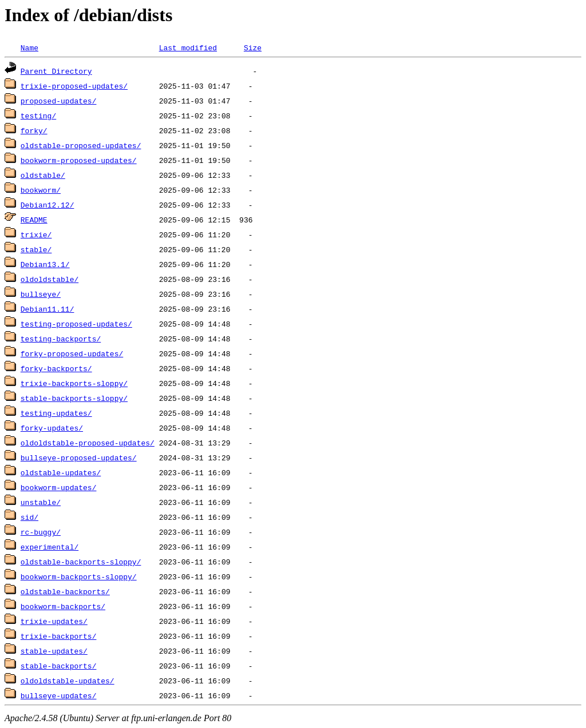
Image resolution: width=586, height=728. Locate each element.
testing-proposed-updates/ (76, 324)
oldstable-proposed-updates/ (81, 145)
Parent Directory (56, 71)
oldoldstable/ (50, 279)
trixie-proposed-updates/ (74, 86)
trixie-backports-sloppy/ (74, 383)
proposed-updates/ (59, 101)
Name (29, 47)
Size (253, 47)
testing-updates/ (56, 413)
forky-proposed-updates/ (72, 353)
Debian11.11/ (47, 309)
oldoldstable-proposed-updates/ (88, 443)
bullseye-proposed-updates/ (79, 458)
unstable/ (41, 502)
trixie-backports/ (59, 636)
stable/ (36, 249)
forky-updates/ (52, 428)
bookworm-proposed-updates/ (79, 160)
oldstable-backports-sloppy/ (81, 562)
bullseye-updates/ (59, 695)
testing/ (38, 116)
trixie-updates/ (54, 621)
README (34, 220)
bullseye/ (41, 294)
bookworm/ (41, 190)
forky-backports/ (56, 368)
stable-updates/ (54, 651)
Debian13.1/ (45, 264)
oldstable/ (43, 175)
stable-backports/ (59, 666)
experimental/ (50, 547)
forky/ (34, 130)
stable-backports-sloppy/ (74, 398)
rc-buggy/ (41, 532)
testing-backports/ (61, 339)
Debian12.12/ (47, 205)
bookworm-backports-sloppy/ (79, 576)
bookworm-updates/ (59, 487)
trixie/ (36, 234)
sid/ (29, 517)
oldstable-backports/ (65, 591)
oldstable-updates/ (61, 472)
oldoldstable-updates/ (68, 681)
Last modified (188, 47)
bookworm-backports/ (63, 606)
